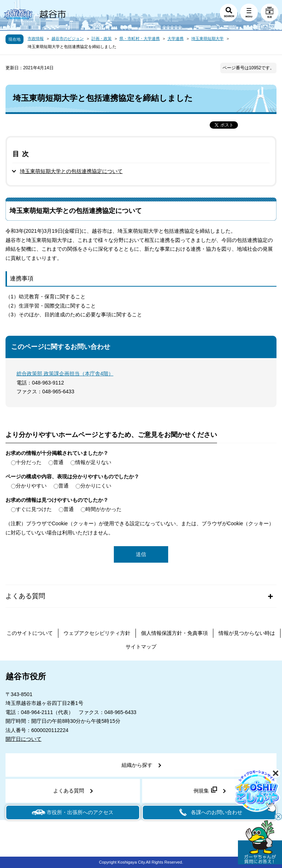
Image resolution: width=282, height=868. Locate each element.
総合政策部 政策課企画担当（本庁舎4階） (65, 374)
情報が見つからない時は (247, 633)
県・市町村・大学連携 (140, 38)
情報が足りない (93, 462)
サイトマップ (141, 647)
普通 (58, 462)
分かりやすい (31, 486)
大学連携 (176, 38)
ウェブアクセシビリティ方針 (97, 633)
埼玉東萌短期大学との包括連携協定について (71, 171)
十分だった (29, 462)
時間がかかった (104, 509)
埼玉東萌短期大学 (207, 38)
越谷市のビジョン (68, 38)
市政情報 (36, 38)
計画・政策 (102, 38)
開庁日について (23, 739)
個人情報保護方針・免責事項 (174, 633)
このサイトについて (30, 633)
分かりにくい (96, 486)
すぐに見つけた (34, 509)
